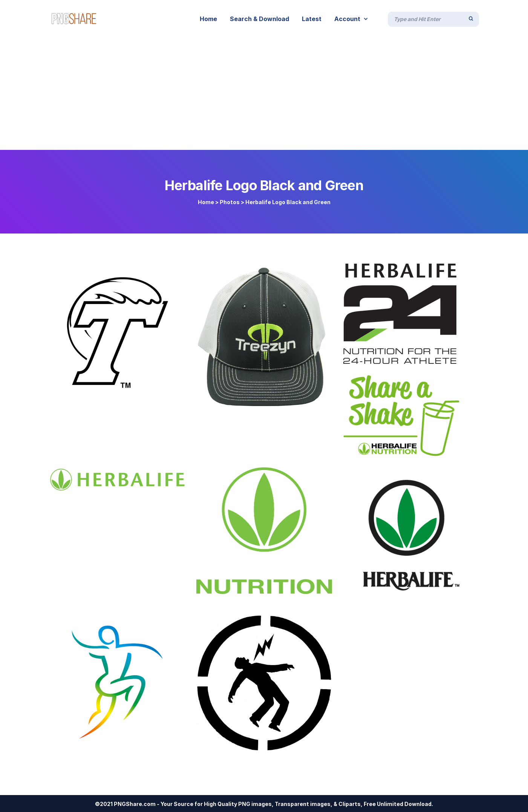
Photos (230, 202)
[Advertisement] (264, 93)
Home (206, 202)
